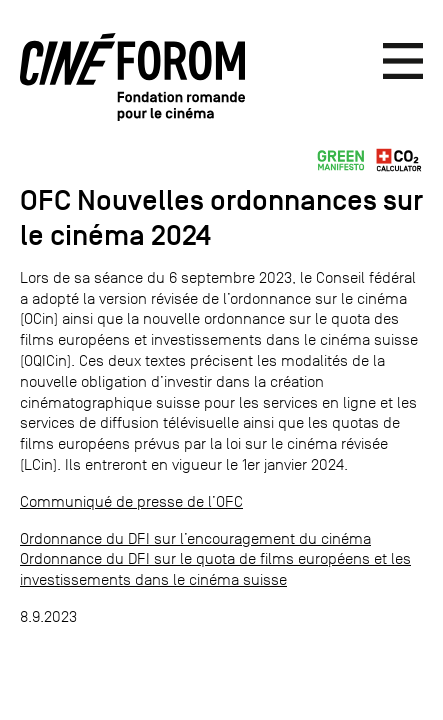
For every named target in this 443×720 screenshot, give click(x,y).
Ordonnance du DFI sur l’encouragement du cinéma (195, 538)
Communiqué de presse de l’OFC (131, 501)
